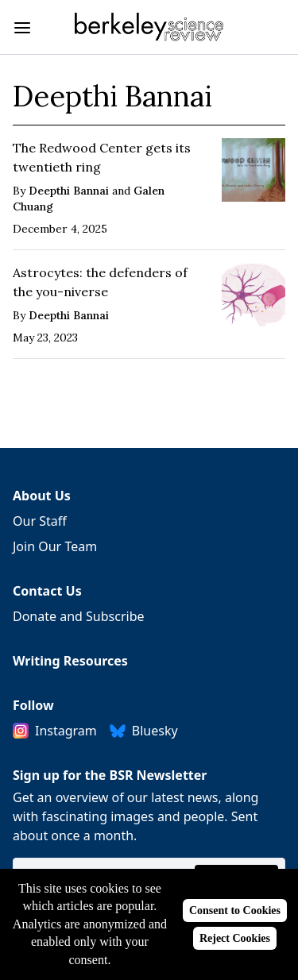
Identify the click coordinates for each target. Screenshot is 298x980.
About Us (42, 496)
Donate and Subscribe (79, 616)
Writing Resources (70, 661)
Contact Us (47, 591)
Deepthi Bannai (69, 191)
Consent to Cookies (235, 911)
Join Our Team (55, 546)
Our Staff (40, 521)
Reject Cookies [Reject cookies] (235, 938)
